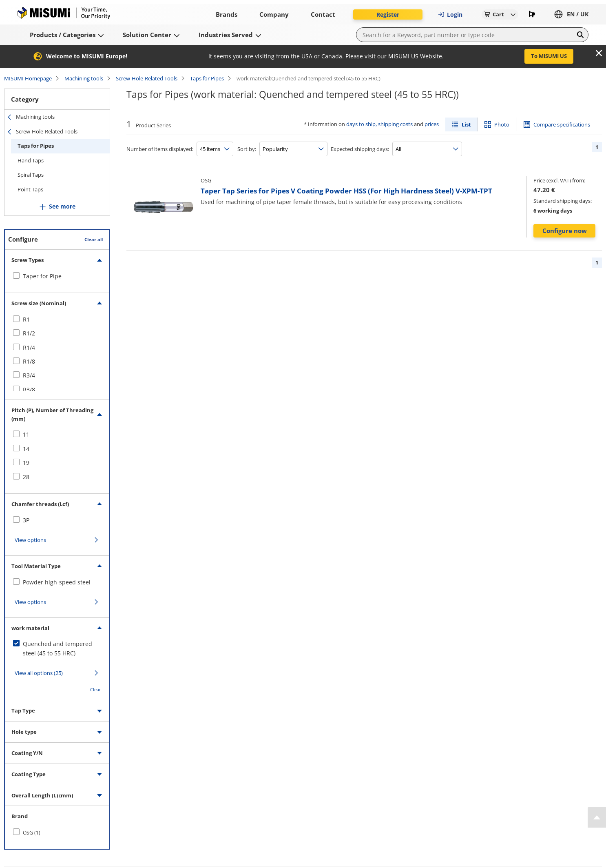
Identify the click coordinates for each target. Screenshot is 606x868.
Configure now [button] (565, 231)
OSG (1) (32, 833)
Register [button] (388, 14)
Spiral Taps (31, 175)
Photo (502, 124)
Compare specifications (562, 124)
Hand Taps (31, 160)
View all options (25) (39, 673)
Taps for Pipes (207, 78)
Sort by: (247, 149)
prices (432, 124)
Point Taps (30, 189)
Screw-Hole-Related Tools (147, 78)
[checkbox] (57, 276)
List (466, 124)
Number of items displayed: (160, 149)
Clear (96, 689)
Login (450, 14)
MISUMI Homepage (28, 78)
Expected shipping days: (360, 149)
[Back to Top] (597, 817)
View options (30, 540)
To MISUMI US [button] (549, 56)
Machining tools (84, 78)
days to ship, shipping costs (379, 124)
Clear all (94, 239)
